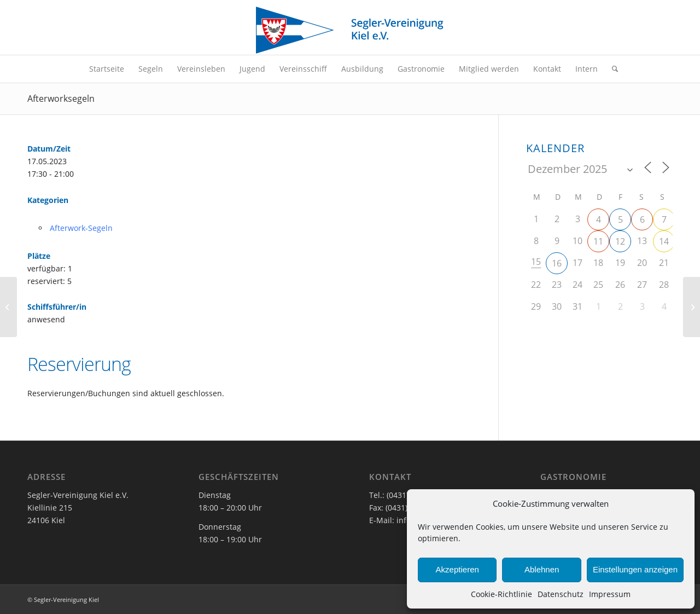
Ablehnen (542, 569)
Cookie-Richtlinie (501, 594)
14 (664, 241)
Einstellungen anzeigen (635, 569)
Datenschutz (561, 594)
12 (620, 241)
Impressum (610, 594)
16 (557, 263)
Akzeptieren (457, 569)
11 (598, 241)
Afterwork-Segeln (81, 228)
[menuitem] (107, 69)
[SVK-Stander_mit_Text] (350, 30)
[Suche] (611, 69)
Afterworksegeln (61, 99)
